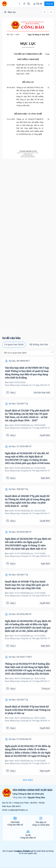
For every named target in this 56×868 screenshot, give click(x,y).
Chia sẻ (49, 4)
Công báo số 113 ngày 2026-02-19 (35, 385)
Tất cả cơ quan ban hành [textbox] (15, 353)
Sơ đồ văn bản (11, 338)
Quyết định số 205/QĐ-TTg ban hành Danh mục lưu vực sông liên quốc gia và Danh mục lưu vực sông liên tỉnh (27, 585)
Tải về (38, 4)
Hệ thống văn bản (39, 345)
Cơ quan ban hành (14, 345)
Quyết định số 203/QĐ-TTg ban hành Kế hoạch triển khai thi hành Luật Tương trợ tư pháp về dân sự (28, 710)
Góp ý (11, 393)
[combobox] (28, 353)
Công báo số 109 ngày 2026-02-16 (35, 471)
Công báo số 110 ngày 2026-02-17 (35, 514)
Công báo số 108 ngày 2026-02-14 (35, 639)
